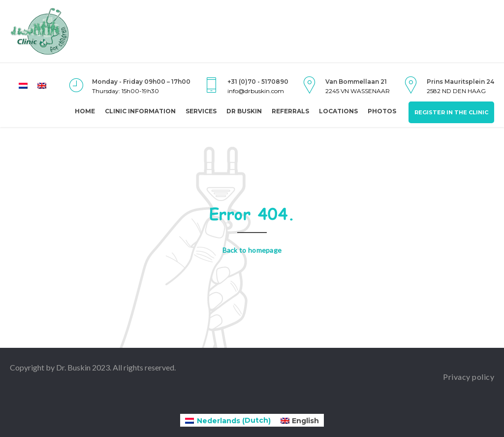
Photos (382, 111)
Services (201, 111)
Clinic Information (140, 111)
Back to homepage (252, 250)
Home (85, 111)
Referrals (290, 111)
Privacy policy (469, 377)
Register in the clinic (451, 112)
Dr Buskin (244, 111)
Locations (338, 111)
